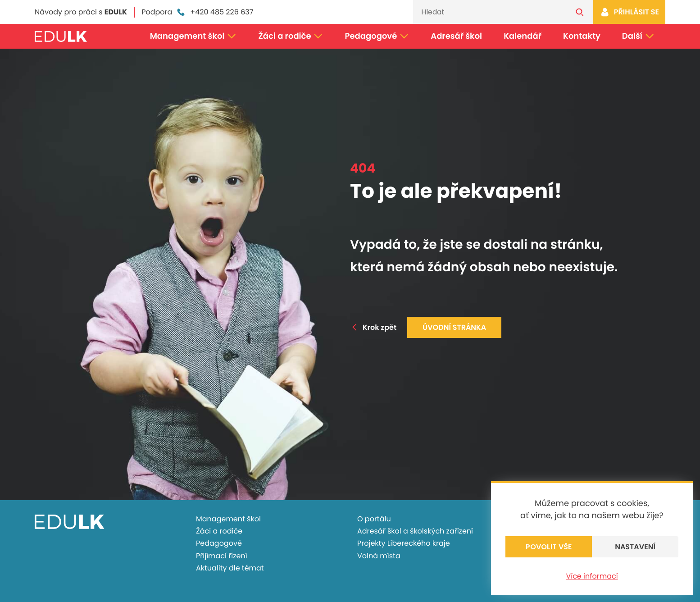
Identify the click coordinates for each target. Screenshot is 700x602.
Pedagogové (377, 36)
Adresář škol (456, 36)
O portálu (374, 519)
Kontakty (582, 36)
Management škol (193, 36)
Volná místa (379, 556)
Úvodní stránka (454, 327)
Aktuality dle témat (230, 568)
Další (638, 36)
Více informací (592, 576)
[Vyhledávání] (490, 12)
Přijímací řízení (222, 556)
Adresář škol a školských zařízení (415, 531)
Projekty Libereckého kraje (404, 543)
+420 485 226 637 (214, 12)
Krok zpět (373, 327)
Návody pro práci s (81, 12)
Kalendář (523, 36)
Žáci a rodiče (291, 36)
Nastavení (635, 547)
